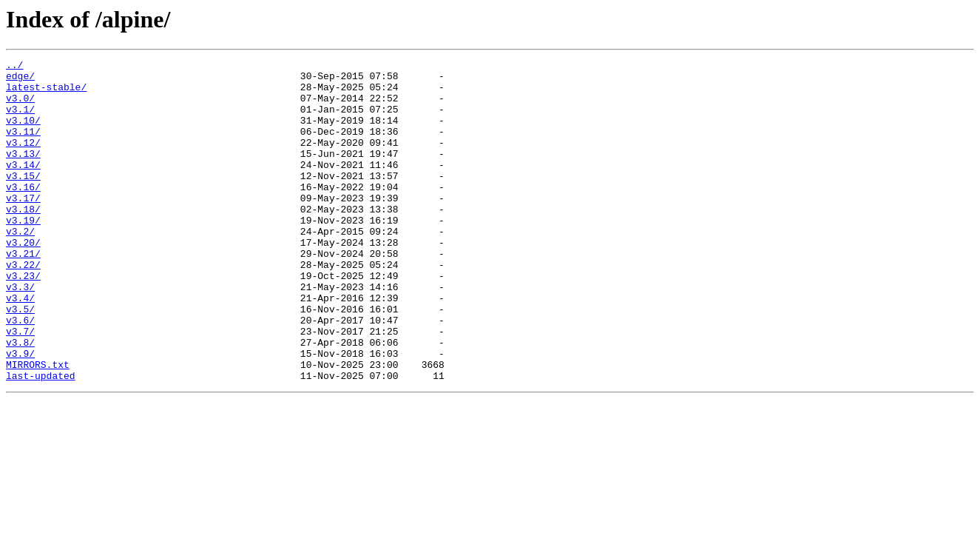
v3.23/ (23, 320)
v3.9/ (20, 413)
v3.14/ (23, 187)
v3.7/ (20, 386)
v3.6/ (20, 373)
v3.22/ (23, 306)
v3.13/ (23, 173)
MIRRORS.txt (38, 426)
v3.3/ (20, 333)
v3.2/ (20, 266)
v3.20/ (23, 280)
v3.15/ (23, 200)
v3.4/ (20, 346)
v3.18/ (23, 240)
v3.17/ (23, 227)
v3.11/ (23, 147)
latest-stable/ (46, 93)
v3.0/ (20, 107)
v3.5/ (20, 360)
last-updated (41, 440)
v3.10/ (23, 133)
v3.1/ (20, 120)
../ (14, 67)
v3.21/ (23, 293)
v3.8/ (20, 400)
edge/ (20, 80)
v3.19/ (23, 253)
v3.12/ (23, 160)
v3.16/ (23, 213)
